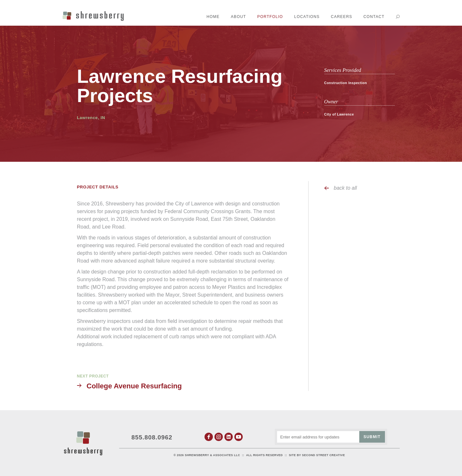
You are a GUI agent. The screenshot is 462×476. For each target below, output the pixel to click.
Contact (374, 17)
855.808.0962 (152, 437)
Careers (342, 17)
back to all (345, 188)
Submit (372, 437)
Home (213, 17)
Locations (307, 17)
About (238, 17)
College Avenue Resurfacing (134, 386)
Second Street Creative (324, 455)
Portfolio (270, 17)
